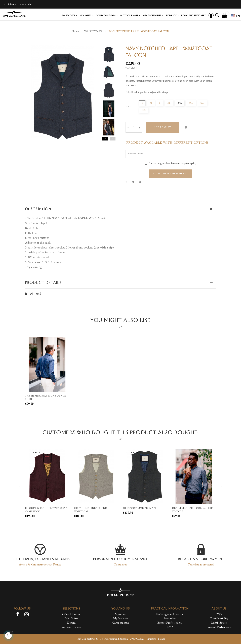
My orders (121, 615)
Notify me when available (171, 174)
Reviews (33, 294)
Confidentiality (219, 619)
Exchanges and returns (170, 615)
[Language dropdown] (234, 16)
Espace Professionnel (170, 623)
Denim (71, 623)
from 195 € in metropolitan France (40, 565)
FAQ (170, 627)
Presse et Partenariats (219, 627)
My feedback (121, 619)
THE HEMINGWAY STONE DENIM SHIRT (45, 398)
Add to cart (162, 127)
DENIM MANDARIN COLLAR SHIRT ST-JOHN (193, 510)
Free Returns (9, 4)
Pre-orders (170, 619)
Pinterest (141, 182)
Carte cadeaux (120, 623)
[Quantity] (134, 127)
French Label (25, 4)
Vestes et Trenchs (71, 627)
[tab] (120, 209)
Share (128, 182)
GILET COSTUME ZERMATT (140, 508)
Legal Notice (219, 623)
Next (105, 139)
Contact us (120, 565)
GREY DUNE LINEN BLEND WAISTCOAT (91, 510)
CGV (219, 615)
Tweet (135, 182)
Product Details (43, 282)
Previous (113, 139)
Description (38, 209)
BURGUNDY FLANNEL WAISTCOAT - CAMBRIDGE (47, 510)
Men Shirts (71, 619)
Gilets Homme (71, 615)
